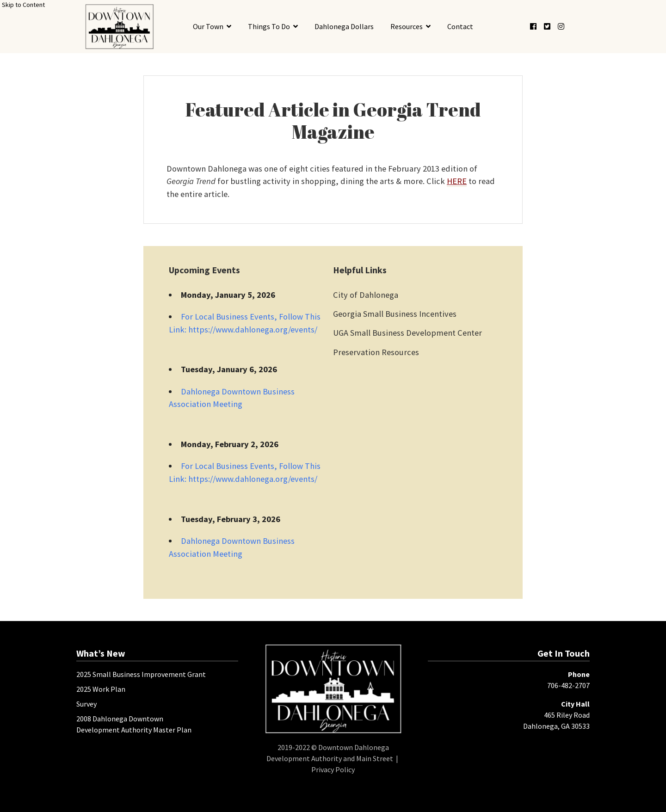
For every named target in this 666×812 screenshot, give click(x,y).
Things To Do (269, 26)
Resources (407, 26)
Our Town (208, 26)
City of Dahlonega (366, 295)
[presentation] (119, 27)
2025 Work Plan (101, 689)
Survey (86, 704)
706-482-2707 (568, 685)
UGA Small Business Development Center (407, 333)
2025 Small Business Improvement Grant (141, 674)
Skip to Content (23, 5)
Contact (460, 26)
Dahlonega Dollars (344, 26)
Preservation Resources (376, 352)
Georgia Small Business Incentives (395, 314)
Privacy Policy (333, 769)
